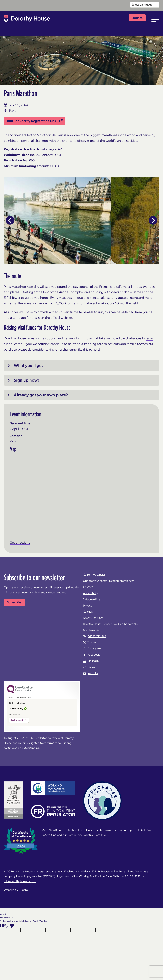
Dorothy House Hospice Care (27, 19)
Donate (137, 18)
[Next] (153, 220)
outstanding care (91, 344)
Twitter (92, 643)
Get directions (20, 543)
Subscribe (14, 602)
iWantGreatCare (93, 618)
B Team (23, 890)
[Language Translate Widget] (145, 5)
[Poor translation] (9, 925)
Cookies (88, 612)
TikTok (91, 667)
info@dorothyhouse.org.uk (20, 881)
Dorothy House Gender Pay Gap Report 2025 (112, 624)
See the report (17, 720)
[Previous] (10, 220)
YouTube (93, 673)
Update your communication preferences (109, 581)
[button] (155, 19)
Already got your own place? (41, 395)
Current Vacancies (94, 575)
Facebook (94, 655)
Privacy (87, 606)
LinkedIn (93, 661)
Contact (88, 587)
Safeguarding (91, 599)
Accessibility (90, 593)
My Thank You (92, 630)
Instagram (94, 648)
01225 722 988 (97, 636)
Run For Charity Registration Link (35, 121)
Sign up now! (26, 380)
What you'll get (28, 366)
